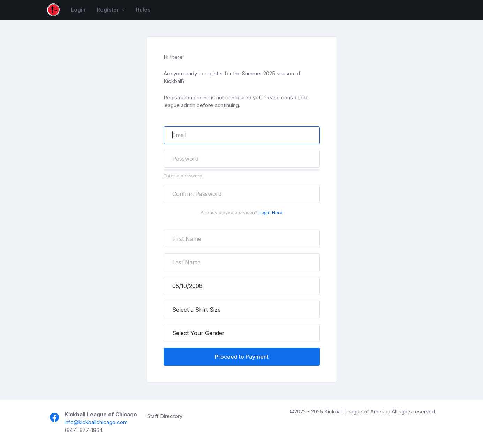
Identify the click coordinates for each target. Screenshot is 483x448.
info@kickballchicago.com (96, 422)
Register (108, 10)
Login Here (271, 212)
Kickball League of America (357, 412)
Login (78, 10)
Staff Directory (165, 416)
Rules (143, 10)
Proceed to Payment (242, 357)
